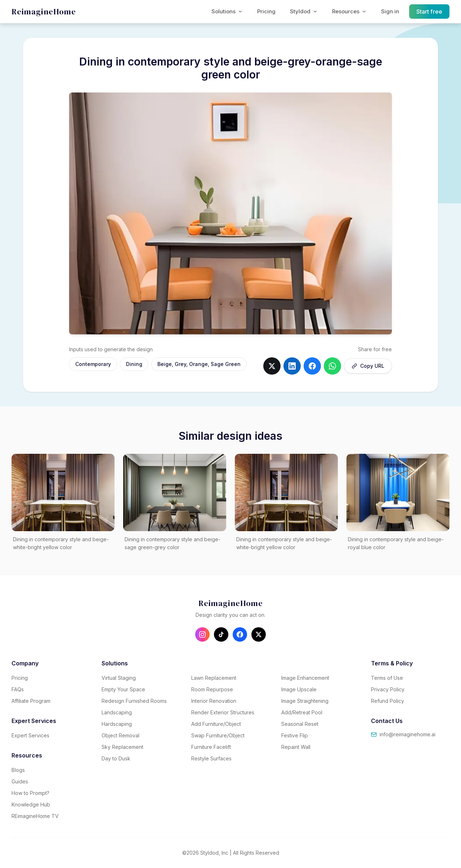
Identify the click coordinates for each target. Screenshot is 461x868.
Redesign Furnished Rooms (134, 701)
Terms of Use (387, 678)
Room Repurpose (212, 689)
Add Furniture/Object (216, 724)
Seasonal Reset (300, 724)
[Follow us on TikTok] (221, 634)
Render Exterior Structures (223, 712)
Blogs (18, 770)
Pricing (266, 11)
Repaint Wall (296, 747)
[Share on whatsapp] (332, 366)
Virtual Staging (119, 678)
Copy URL (368, 366)
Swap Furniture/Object (218, 735)
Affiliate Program (31, 701)
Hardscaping (117, 724)
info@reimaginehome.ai (403, 734)
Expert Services (30, 735)
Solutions (227, 11)
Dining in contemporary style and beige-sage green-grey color (173, 543)
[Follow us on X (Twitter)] (259, 634)
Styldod (304, 11)
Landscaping (117, 712)
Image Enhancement (305, 678)
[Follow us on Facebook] (240, 634)
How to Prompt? (30, 793)
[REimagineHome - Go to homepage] (44, 12)
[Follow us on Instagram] (202, 634)
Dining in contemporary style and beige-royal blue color (396, 543)
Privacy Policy (388, 689)
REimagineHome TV (35, 816)
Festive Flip (295, 735)
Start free (429, 12)
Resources (349, 11)
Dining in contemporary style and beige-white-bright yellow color (61, 543)
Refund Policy (388, 701)
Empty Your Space (123, 689)
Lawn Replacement (214, 678)
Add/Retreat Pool (302, 712)
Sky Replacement (122, 747)
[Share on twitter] (272, 366)
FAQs (18, 689)
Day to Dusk (116, 758)
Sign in (390, 11)
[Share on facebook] (312, 366)
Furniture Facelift (211, 747)
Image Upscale (299, 689)
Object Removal (120, 735)
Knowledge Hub (31, 804)
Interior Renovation (214, 701)
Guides (20, 781)
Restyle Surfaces (211, 758)
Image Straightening (305, 701)
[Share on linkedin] (292, 366)
